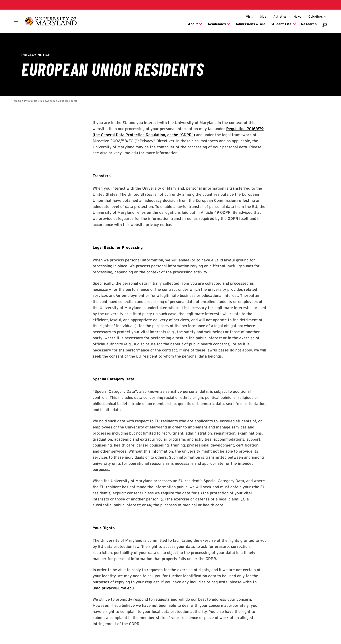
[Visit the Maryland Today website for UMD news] (297, 17)
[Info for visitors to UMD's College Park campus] (249, 17)
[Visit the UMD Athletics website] (280, 17)
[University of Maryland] (51, 21)
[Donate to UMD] (263, 17)
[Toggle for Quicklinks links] (318, 17)
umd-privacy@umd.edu (113, 588)
